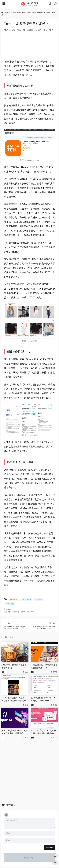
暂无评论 (11, 805)
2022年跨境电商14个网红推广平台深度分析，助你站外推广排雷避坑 (44, 732)
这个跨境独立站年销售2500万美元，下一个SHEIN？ (43, 699)
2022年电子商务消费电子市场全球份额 (14, 666)
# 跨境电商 (10, 604)
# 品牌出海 (39, 600)
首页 (5, 13)
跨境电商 (23, 62)
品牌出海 (11, 495)
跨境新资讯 (13, 13)
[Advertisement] (29, 48)
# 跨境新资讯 (26, 600)
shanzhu (28, 30)
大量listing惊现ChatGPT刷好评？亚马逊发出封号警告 (14, 732)
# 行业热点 (14, 600)
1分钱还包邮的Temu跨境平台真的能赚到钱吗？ (44, 666)
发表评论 (49, 847)
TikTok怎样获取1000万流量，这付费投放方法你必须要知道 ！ (15, 699)
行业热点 (22, 13)
